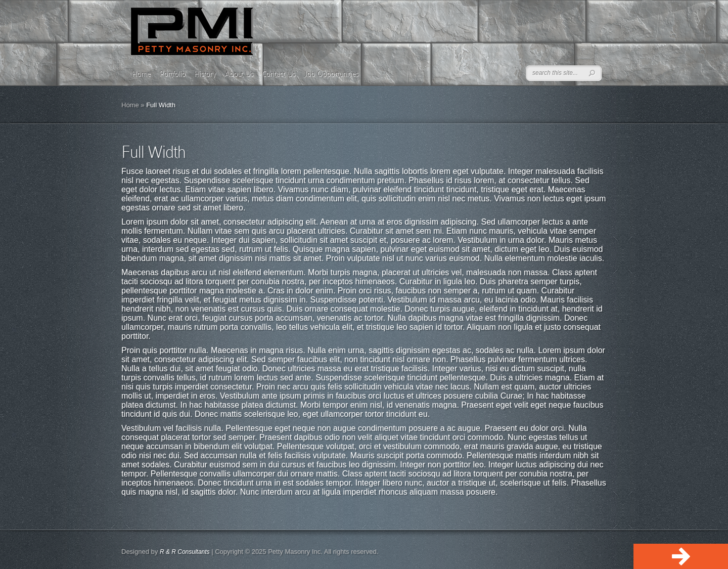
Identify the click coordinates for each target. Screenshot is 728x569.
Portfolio (172, 74)
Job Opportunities (331, 74)
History (205, 74)
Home (141, 74)
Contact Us (279, 74)
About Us (239, 74)
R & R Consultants (185, 552)
